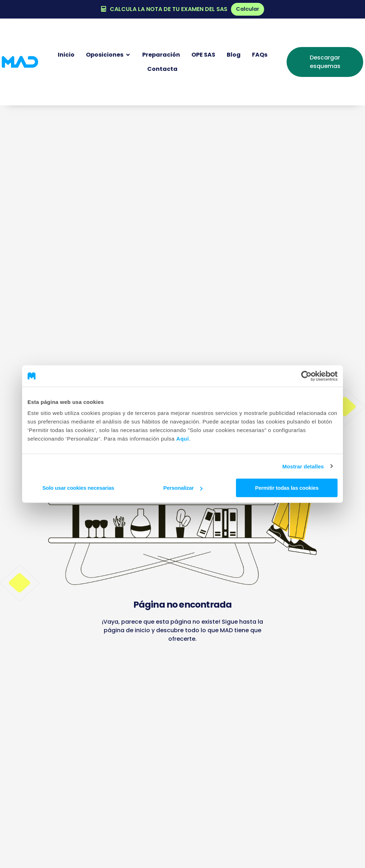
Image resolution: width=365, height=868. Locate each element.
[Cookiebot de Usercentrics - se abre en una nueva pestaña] (306, 376)
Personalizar (183, 488)
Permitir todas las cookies (287, 488)
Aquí (183, 439)
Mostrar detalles (303, 466)
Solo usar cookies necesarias (78, 488)
